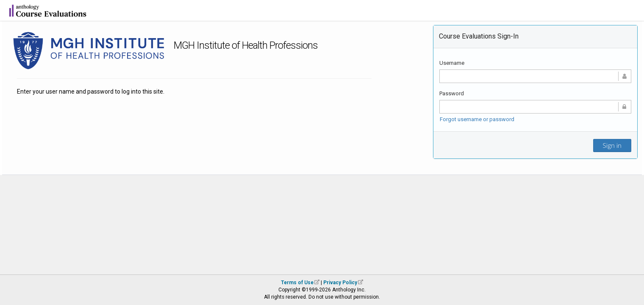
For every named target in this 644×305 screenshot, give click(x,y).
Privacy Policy (340, 283)
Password (452, 93)
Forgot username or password (477, 119)
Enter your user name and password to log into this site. (91, 91)
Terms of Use (297, 283)
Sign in (612, 145)
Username (452, 63)
